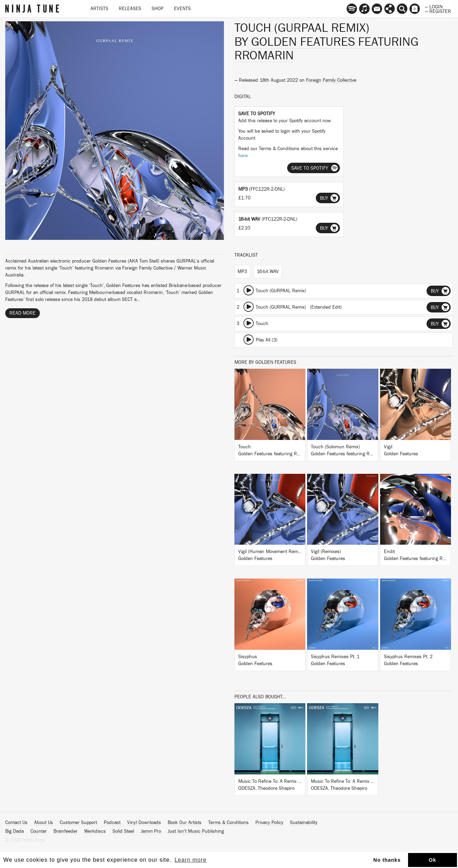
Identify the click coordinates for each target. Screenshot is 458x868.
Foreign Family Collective (331, 80)
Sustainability (304, 823)
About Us (44, 823)
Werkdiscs (95, 831)
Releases (130, 9)
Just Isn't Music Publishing (196, 831)
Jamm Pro (151, 831)
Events (182, 9)
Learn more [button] (190, 860)
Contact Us (16, 823)
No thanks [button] (387, 860)
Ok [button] (432, 860)
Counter (39, 831)
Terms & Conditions (228, 823)
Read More (23, 313)
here (243, 156)
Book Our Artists (185, 823)
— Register (438, 11)
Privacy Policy (269, 823)
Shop (158, 9)
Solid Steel (123, 831)
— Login (434, 6)
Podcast (112, 823)
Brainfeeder (66, 831)
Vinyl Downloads (144, 823)
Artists (99, 9)
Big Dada (14, 831)
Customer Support (78, 823)
